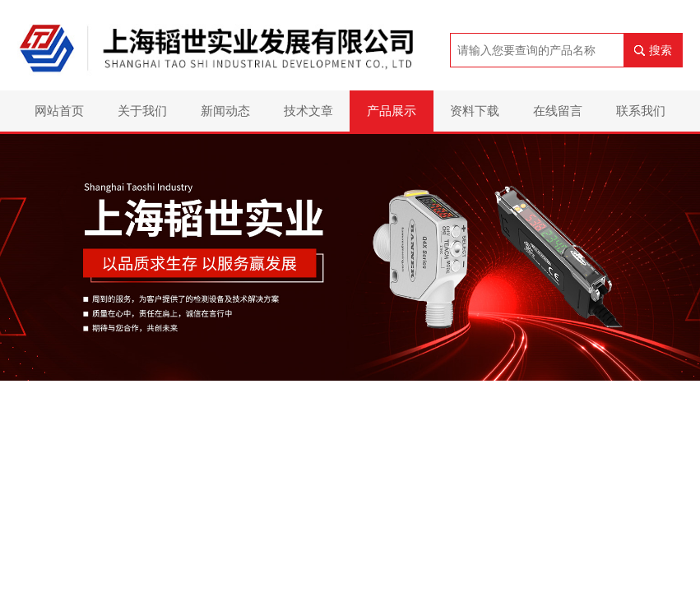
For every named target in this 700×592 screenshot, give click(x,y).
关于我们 (142, 111)
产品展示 (392, 111)
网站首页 (59, 111)
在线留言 (558, 111)
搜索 (661, 50)
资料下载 (475, 111)
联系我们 (641, 111)
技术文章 (308, 111)
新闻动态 (225, 111)
